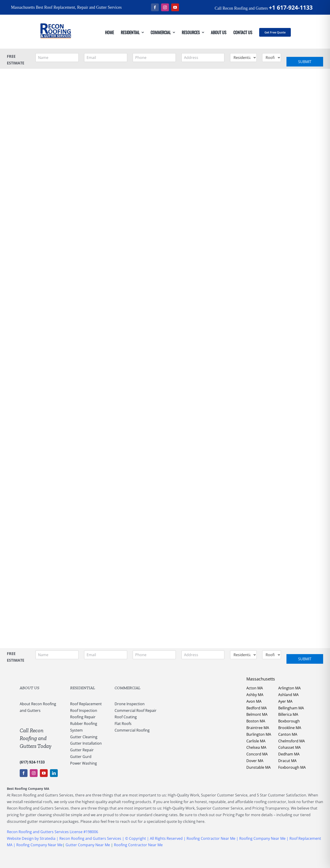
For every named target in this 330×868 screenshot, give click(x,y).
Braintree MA (258, 728)
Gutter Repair (82, 750)
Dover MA (255, 761)
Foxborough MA (292, 767)
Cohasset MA (289, 747)
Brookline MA (290, 728)
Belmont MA (257, 714)
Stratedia (48, 838)
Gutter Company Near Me (88, 845)
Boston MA (256, 721)
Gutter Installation (86, 743)
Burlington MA (259, 734)
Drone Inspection (130, 704)
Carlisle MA (256, 741)
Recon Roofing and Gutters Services (90, 838)
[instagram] (165, 7)
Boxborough (289, 721)
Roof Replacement (86, 704)
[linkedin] (54, 773)
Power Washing (84, 763)
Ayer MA (285, 701)
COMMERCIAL (128, 688)
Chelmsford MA (291, 741)
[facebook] (155, 7)
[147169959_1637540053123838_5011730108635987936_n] (55, 17)
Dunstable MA (258, 767)
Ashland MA (288, 695)
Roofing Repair (83, 717)
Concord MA (257, 754)
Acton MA (255, 688)
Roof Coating (126, 717)
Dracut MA (287, 761)
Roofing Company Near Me (262, 838)
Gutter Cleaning (84, 737)
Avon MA (254, 701)
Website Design (20, 838)
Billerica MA (288, 714)
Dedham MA (289, 754)
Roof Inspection (84, 710)
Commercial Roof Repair (136, 710)
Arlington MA (289, 688)
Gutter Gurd (81, 757)
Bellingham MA (291, 708)
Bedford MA (257, 708)
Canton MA (288, 734)
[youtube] (175, 7)
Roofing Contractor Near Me (210, 838)
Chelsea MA (256, 747)
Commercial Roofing (132, 730)
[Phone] (154, 58)
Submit (305, 62)
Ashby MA (255, 695)
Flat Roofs (123, 724)
